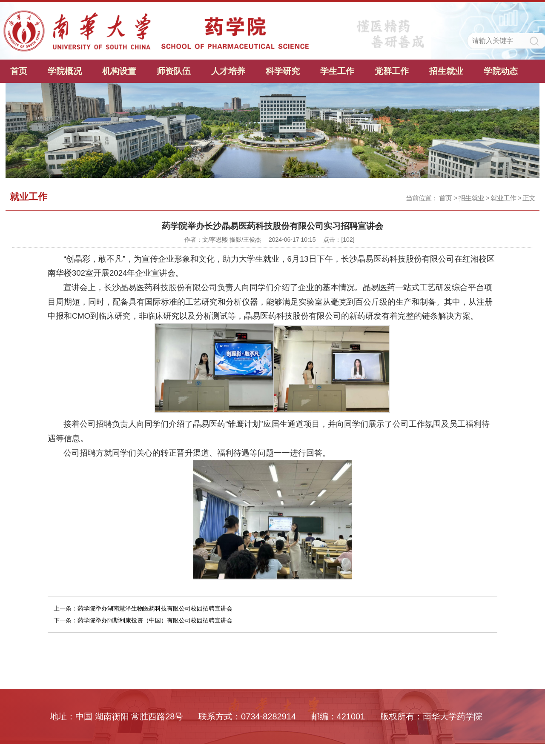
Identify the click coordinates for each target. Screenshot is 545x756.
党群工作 (392, 71)
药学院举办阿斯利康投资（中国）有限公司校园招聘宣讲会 (155, 620)
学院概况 (65, 71)
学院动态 (501, 71)
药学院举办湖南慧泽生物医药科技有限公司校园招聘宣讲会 (155, 608)
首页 (19, 71)
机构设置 (119, 71)
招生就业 (446, 71)
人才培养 (228, 71)
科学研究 (283, 71)
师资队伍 (174, 71)
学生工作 (337, 71)
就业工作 (503, 198)
